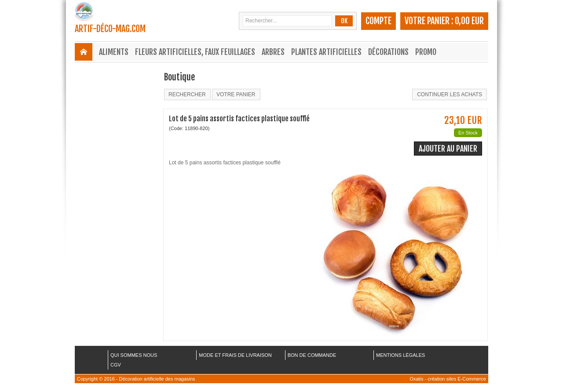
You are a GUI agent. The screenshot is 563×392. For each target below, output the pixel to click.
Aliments (114, 52)
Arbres (273, 52)
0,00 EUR (469, 21)
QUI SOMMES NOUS (134, 355)
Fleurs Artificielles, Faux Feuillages (195, 52)
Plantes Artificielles (326, 52)
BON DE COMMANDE (312, 355)
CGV (116, 365)
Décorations (388, 52)
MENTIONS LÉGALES (400, 355)
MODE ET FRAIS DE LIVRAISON (235, 355)
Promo (426, 52)
